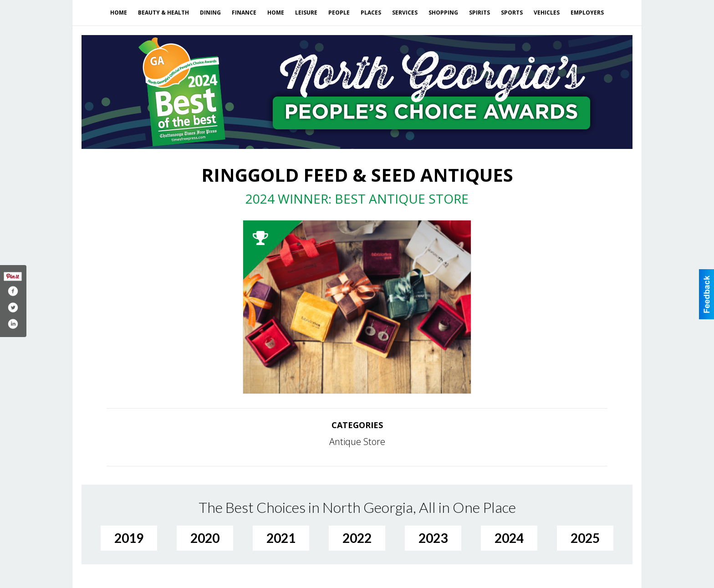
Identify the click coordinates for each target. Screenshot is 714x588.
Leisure (306, 13)
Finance (244, 13)
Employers (587, 13)
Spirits (479, 13)
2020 (205, 538)
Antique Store (357, 442)
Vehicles (547, 13)
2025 (585, 538)
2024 (509, 538)
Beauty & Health (163, 13)
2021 (281, 538)
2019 (129, 538)
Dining (210, 13)
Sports (512, 13)
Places (371, 13)
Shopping (443, 13)
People (339, 13)
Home (119, 13)
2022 (357, 538)
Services (405, 13)
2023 (433, 538)
